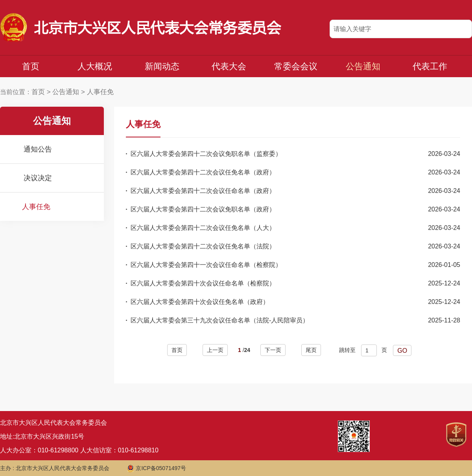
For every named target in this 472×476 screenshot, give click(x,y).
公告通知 (363, 66)
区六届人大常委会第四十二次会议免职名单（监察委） (206, 154)
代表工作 (430, 66)
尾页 (311, 350)
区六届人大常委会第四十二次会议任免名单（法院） (203, 246)
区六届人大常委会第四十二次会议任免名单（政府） (203, 172)
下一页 (273, 350)
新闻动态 (162, 66)
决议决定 (38, 178)
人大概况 (95, 66)
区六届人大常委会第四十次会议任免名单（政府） (200, 302)
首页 (31, 66)
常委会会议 (296, 66)
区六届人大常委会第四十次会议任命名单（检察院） (203, 283)
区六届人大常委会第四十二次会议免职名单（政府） (203, 209)
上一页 (215, 350)
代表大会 (229, 66)
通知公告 (38, 149)
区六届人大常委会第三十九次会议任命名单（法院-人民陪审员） (220, 320)
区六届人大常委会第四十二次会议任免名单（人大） (203, 228)
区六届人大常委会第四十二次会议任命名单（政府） (203, 191)
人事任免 (100, 92)
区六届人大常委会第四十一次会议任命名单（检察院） (206, 265)
